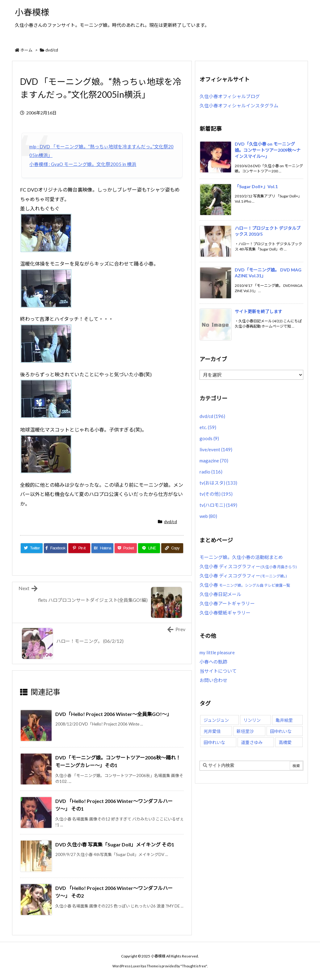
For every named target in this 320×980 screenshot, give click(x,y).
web (208, 516)
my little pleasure (217, 652)
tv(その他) (216, 494)
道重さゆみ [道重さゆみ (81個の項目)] (252, 742)
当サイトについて (218, 671)
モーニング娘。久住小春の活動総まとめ (241, 557)
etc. (208, 427)
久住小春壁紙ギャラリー (225, 613)
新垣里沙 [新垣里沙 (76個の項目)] (245, 731)
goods (209, 438)
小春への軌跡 (213, 662)
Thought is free (194, 966)
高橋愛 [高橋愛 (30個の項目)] (285, 742)
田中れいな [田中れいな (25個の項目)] (214, 742)
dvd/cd (52, 50)
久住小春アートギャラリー (227, 603)
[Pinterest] (79, 548)
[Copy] (172, 548)
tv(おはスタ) (218, 483)
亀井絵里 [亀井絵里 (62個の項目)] (284, 720)
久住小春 (245, 585)
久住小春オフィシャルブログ (230, 96)
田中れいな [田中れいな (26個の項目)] (281, 731)
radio (211, 472)
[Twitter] (32, 548)
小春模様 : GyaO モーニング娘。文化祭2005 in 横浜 (83, 164)
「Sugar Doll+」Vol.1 (256, 186)
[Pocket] (126, 548)
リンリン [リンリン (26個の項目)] (252, 720)
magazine (214, 461)
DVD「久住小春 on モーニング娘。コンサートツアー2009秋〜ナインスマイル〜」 (268, 150)
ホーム (26, 50)
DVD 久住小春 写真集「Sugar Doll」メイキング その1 (115, 844)
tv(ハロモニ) (218, 505)
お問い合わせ (213, 680)
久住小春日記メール (220, 594)
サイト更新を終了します (259, 311)
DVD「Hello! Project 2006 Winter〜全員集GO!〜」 (114, 714)
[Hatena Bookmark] (102, 548)
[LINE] (149, 548)
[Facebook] (55, 548)
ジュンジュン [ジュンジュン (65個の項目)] (216, 720)
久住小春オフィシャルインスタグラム (239, 105)
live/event (216, 449)
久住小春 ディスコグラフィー (248, 566)
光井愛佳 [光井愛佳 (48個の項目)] (212, 731)
